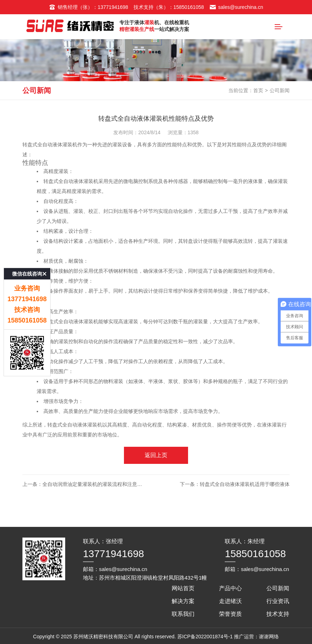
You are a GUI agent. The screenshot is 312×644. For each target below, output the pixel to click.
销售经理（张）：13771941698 (89, 7)
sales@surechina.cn (236, 7)
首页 (258, 97)
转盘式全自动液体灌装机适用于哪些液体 (245, 491)
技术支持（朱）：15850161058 (169, 7)
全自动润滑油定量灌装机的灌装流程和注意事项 (95, 491)
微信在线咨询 (27, 239)
